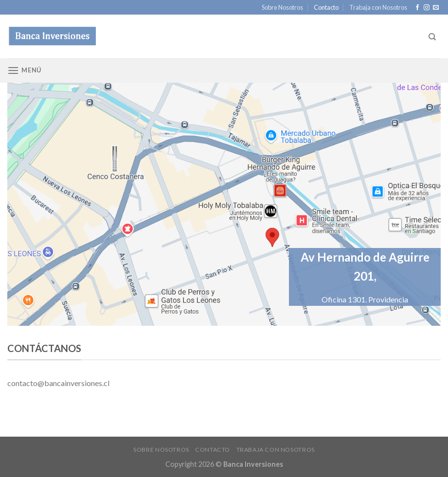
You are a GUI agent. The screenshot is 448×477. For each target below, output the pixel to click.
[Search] (432, 37)
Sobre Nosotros (282, 7)
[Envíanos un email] (436, 8)
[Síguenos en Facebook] (417, 8)
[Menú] (24, 70)
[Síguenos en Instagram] (427, 8)
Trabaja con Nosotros (378, 7)
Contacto (326, 7)
